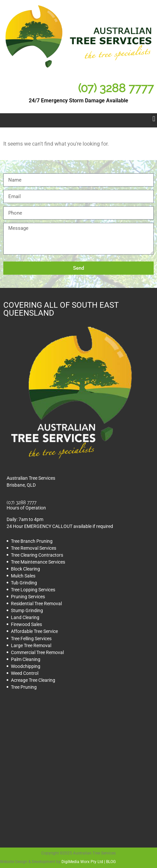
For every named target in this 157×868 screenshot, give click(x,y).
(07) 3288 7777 (116, 88)
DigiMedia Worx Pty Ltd (82, 862)
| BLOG (109, 862)
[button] (154, 119)
